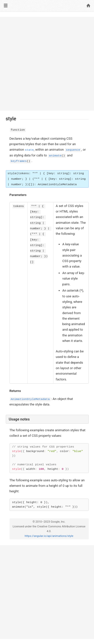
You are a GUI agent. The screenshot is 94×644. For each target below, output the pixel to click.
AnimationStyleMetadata (30, 399)
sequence (73, 150)
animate (55, 156)
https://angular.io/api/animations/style (49, 536)
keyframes (19, 161)
